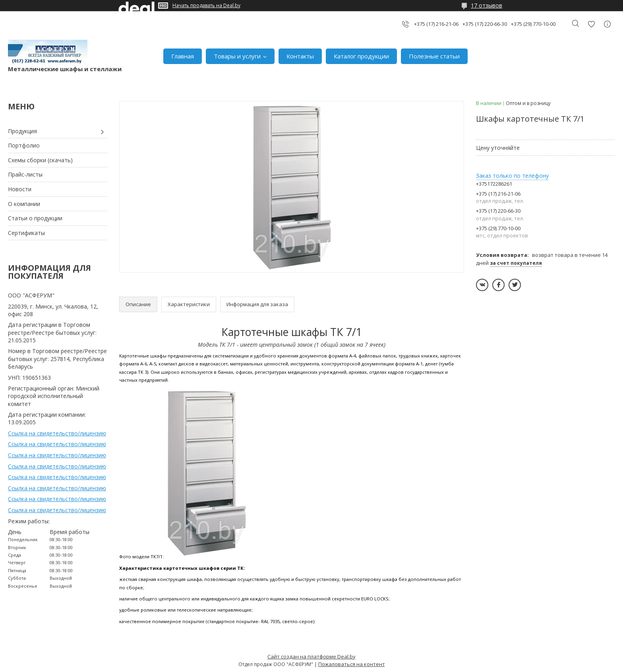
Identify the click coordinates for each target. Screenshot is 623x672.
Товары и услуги (237, 56)
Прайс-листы (25, 174)
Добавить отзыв (591, 24)
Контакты (300, 56)
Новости (20, 189)
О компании (24, 204)
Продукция (22, 131)
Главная (183, 56)
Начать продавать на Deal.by (206, 6)
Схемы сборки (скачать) (40, 160)
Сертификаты (26, 233)
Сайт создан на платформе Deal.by (311, 656)
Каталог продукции (361, 56)
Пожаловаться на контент (352, 664)
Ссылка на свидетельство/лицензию (57, 433)
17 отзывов (487, 5)
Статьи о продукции (35, 218)
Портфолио (24, 145)
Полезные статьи (434, 56)
